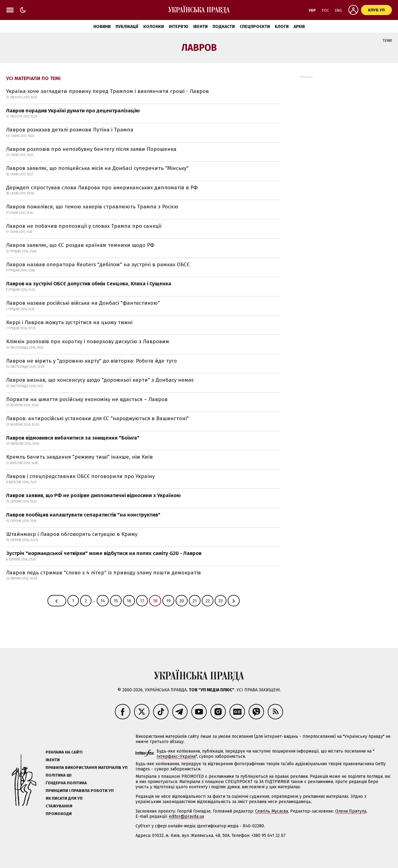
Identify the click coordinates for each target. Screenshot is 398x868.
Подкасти (224, 27)
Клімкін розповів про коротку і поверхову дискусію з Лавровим (88, 342)
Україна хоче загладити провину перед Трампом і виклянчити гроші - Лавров (108, 91)
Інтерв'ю (179, 27)
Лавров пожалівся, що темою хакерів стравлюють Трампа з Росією (92, 207)
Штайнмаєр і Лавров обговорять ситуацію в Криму (72, 534)
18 (155, 601)
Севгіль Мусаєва (272, 811)
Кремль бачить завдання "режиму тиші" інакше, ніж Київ (79, 457)
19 (168, 601)
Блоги (282, 27)
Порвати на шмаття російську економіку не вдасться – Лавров (87, 399)
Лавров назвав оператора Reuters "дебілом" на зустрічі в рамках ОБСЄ (98, 265)
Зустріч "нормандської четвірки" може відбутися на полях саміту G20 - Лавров (104, 553)
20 (182, 601)
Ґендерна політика (66, 783)
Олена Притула (351, 811)
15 (116, 601)
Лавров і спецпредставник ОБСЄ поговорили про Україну (80, 476)
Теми (387, 41)
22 (208, 601)
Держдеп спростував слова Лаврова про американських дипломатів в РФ (102, 188)
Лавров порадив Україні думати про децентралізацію (73, 111)
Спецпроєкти (255, 27)
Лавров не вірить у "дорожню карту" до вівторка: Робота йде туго (91, 361)
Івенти (200, 27)
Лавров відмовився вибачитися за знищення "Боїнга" (73, 438)
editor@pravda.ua (186, 816)
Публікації (127, 27)
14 (103, 601)
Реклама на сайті (64, 752)
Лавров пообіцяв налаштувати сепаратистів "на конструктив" (83, 515)
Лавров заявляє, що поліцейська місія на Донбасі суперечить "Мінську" (97, 168)
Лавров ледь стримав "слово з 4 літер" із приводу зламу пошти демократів (104, 573)
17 (142, 601)
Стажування (59, 806)
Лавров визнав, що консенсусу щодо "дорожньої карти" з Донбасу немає (100, 380)
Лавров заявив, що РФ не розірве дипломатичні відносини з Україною (93, 495)
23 (221, 601)
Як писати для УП (64, 798)
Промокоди (59, 814)
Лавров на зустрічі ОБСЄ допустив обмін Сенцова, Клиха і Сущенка (89, 284)
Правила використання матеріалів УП (87, 768)
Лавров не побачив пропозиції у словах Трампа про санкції (84, 226)
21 (195, 601)
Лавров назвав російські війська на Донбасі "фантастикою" (83, 303)
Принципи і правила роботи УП (80, 791)
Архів (299, 27)
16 (129, 601)
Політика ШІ (59, 775)
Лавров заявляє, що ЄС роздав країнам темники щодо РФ (80, 245)
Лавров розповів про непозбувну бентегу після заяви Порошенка (91, 149)
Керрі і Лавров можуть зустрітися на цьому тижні (69, 322)
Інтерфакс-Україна (176, 756)
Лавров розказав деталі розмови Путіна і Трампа (70, 130)
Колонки (154, 27)
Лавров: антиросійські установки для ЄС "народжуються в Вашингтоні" (97, 418)
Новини (102, 27)
